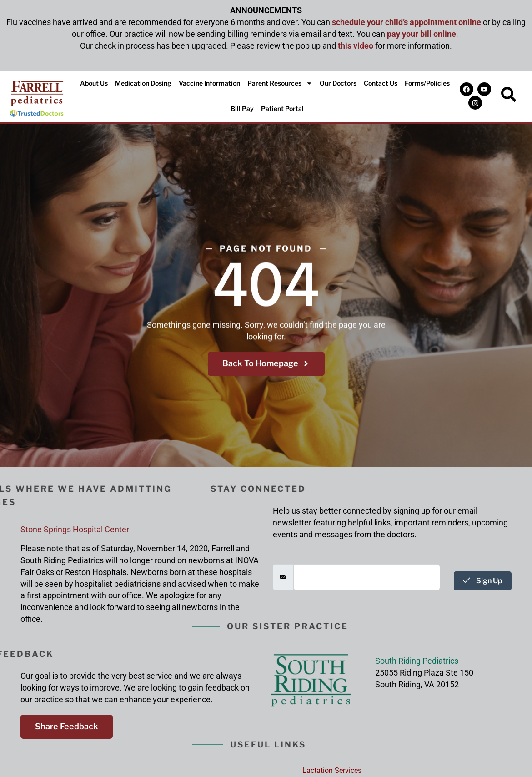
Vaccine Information (209, 83)
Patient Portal (282, 108)
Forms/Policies (427, 83)
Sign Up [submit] (483, 581)
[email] (367, 577)
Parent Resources (280, 83)
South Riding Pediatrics (417, 661)
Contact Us (381, 83)
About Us (94, 83)
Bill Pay (242, 108)
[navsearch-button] (509, 96)
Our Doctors (338, 83)
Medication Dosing (143, 83)
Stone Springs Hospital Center (75, 529)
